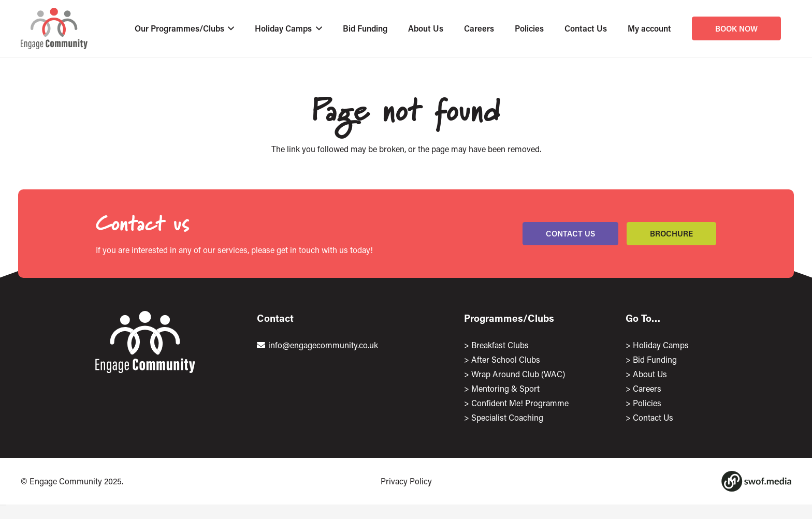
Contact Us (653, 417)
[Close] (3, 505)
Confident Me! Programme (520, 403)
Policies (647, 403)
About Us (650, 374)
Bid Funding (655, 359)
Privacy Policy (406, 481)
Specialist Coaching (507, 417)
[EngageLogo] (54, 28)
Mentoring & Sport (505, 388)
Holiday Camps (661, 345)
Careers (647, 388)
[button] (229, 28)
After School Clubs (506, 359)
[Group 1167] (756, 481)
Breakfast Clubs (500, 345)
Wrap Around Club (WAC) (518, 374)
